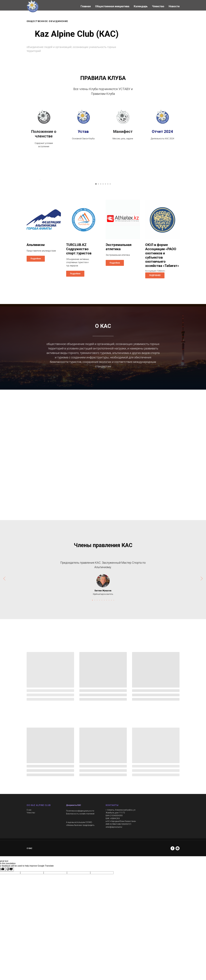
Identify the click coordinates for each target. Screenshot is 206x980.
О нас (29, 882)
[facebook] (173, 921)
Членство (158, 6)
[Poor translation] (10, 942)
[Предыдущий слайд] (40, 216)
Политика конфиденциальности (80, 883)
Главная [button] (86, 6)
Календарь (141, 6)
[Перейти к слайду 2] (98, 256)
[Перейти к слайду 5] (105, 256)
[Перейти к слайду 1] (96, 256)
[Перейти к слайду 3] (101, 256)
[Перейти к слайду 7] (110, 256)
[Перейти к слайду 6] (108, 256)
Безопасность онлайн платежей (80, 886)
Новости (174, 6)
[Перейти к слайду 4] (103, 256)
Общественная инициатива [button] (112, 6)
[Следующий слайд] (166, 216)
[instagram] (178, 921)
